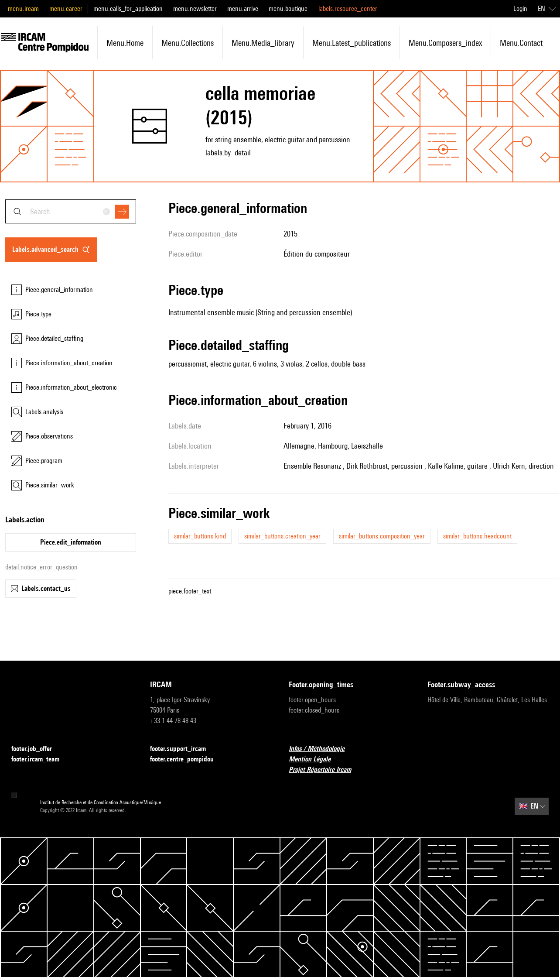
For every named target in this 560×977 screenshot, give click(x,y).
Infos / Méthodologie (322, 749)
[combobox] (71, 211)
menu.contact (521, 43)
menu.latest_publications (352, 43)
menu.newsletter (195, 9)
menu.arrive (243, 9)
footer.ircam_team (41, 759)
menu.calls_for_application (128, 9)
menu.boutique (288, 9)
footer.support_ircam (183, 749)
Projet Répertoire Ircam (325, 770)
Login (520, 9)
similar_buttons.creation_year (282, 536)
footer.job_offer (37, 749)
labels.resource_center (348, 9)
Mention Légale (315, 759)
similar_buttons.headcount (477, 536)
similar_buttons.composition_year (382, 536)
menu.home (125, 43)
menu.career (66, 9)
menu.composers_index (445, 43)
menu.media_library (263, 43)
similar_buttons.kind (200, 536)
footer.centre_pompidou (187, 759)
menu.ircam (23, 9)
